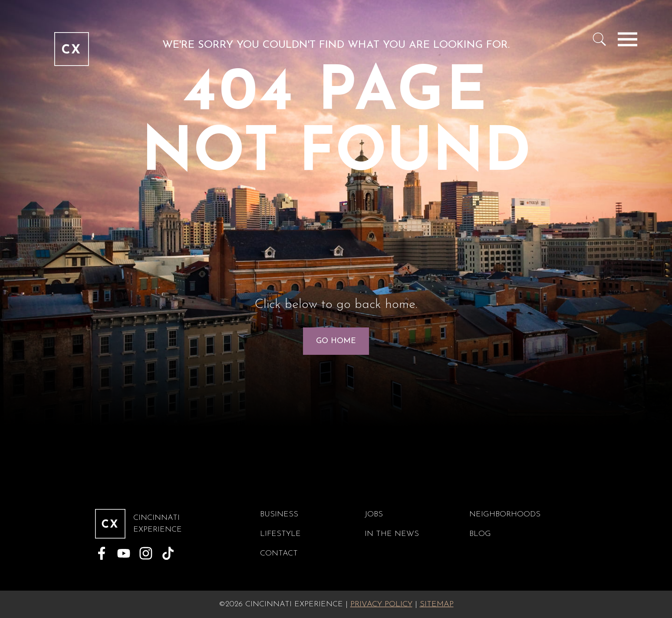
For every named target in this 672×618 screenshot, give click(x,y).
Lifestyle (280, 534)
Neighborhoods (505, 514)
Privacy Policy (381, 604)
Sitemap (437, 604)
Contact (279, 554)
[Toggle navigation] (628, 39)
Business (279, 514)
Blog (480, 534)
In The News (392, 534)
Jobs (374, 514)
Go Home (336, 341)
